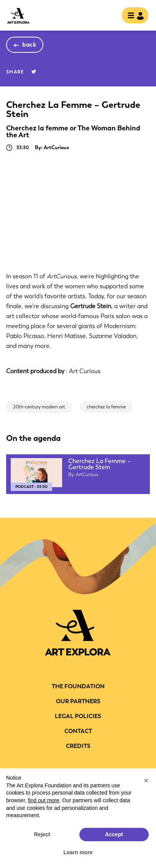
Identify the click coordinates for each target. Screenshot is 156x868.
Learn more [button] (78, 852)
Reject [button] (42, 834)
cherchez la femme (106, 407)
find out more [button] (44, 800)
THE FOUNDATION (78, 686)
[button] (146, 780)
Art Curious (85, 371)
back (29, 45)
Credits (78, 746)
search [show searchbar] (110, 16)
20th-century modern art (39, 407)
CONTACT (78, 731)
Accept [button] (114, 834)
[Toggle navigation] (133, 16)
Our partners (78, 701)
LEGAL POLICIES (78, 716)
